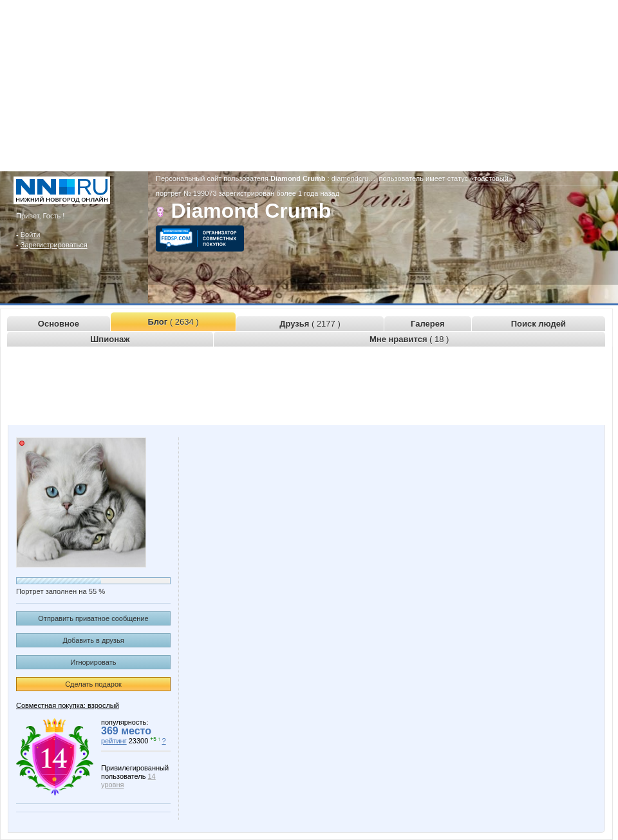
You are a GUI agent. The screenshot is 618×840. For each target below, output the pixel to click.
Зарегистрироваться (54, 245)
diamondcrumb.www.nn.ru (372, 178)
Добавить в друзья (93, 640)
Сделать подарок (93, 684)
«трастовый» (491, 178)
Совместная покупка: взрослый (68, 705)
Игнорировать (94, 662)
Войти (31, 234)
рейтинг (114, 741)
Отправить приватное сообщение (93, 618)
